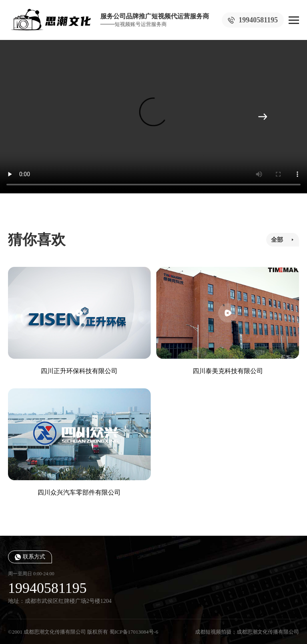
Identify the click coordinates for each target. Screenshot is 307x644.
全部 (277, 240)
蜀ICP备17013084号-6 (134, 632)
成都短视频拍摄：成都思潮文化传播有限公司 (247, 632)
